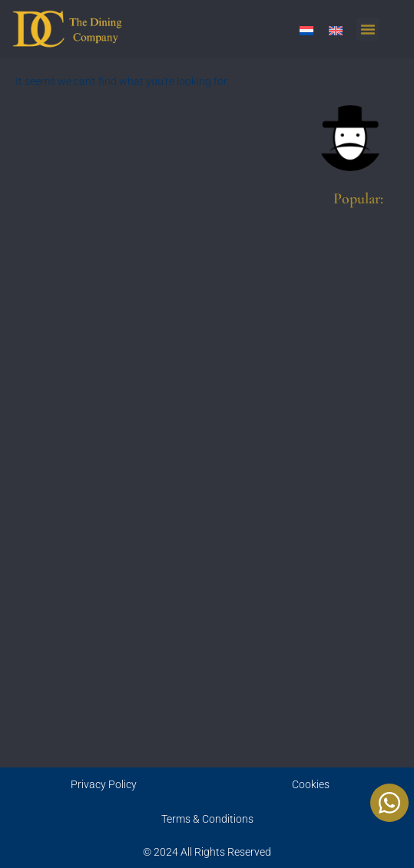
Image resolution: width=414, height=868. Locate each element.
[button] (368, 29)
